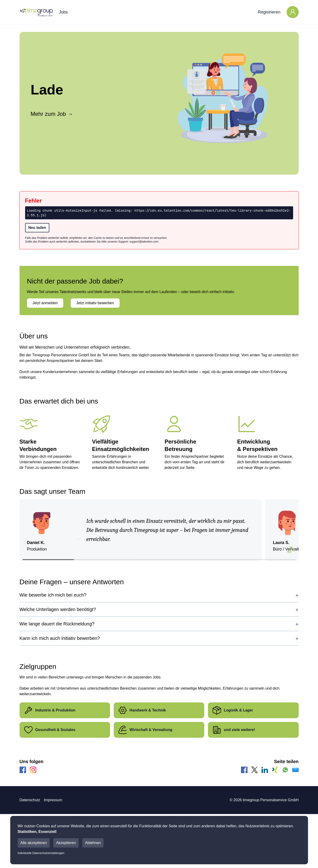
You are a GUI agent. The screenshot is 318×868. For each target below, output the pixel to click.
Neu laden (37, 228)
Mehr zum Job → (52, 114)
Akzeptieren (66, 843)
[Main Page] (36, 12)
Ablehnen (93, 843)
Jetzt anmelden (45, 303)
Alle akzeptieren (34, 843)
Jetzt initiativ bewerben (95, 303)
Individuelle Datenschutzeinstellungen (41, 853)
